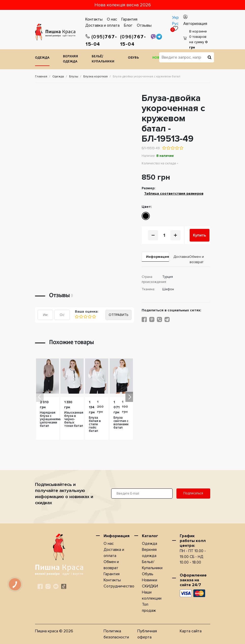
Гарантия (129, 19)
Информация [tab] (158, 257)
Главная (41, 77)
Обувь (133, 58)
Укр (175, 18)
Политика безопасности (116, 634)
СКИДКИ (150, 586)
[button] (129, 397)
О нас (112, 19)
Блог (128, 25)
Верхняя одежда (71, 59)
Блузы (74, 77)
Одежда (42, 58)
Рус (175, 24)
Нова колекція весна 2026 (123, 5)
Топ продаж (149, 607)
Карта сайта (191, 631)
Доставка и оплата (102, 25)
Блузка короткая (95, 77)
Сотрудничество (119, 586)
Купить (200, 235)
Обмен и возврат (111, 565)
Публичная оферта (147, 634)
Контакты (94, 19)
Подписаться (193, 493)
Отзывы (144, 25)
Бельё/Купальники (103, 59)
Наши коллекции (152, 595)
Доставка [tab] (178, 257)
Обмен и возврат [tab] (197, 259)
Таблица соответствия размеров (174, 193)
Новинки (150, 580)
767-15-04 (101, 41)
